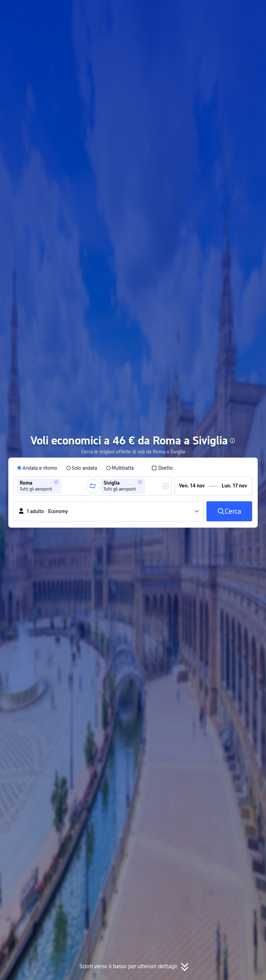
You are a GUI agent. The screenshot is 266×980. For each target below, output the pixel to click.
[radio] (37, 468)
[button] (200, 11)
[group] (53, 486)
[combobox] (65, 486)
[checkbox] (162, 468)
